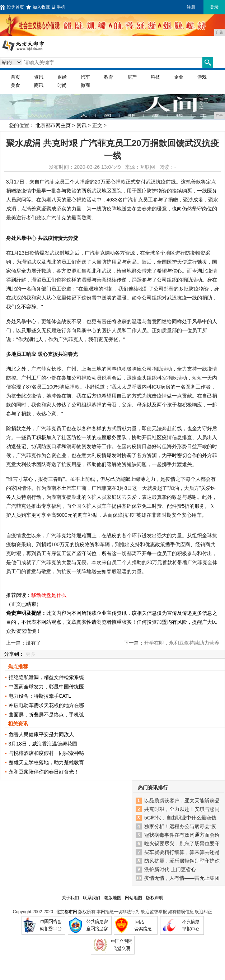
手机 (59, 7)
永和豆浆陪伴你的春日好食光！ (44, 772)
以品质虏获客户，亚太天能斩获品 (182, 800)
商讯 (39, 85)
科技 (155, 77)
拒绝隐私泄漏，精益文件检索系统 (46, 677)
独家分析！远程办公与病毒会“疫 (180, 826)
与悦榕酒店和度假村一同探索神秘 (46, 753)
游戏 (202, 77)
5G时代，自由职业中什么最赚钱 (180, 818)
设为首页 (12, 7)
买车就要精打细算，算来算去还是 (182, 852)
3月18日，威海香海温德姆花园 (43, 744)
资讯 (39, 77)
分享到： (14, 654)
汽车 (85, 77)
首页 (15, 77)
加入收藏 (38, 7)
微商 (85, 85)
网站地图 (133, 898)
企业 (179, 77)
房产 (132, 77)
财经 (62, 77)
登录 (214, 7)
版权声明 (155, 898)
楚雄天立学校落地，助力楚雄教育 (46, 762)
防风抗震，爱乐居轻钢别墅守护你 (182, 861)
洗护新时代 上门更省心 (170, 869)
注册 (191, 7)
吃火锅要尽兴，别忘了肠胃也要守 (182, 844)
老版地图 (113, 898)
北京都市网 (66, 912)
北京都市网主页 (53, 125)
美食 (15, 85)
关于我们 (70, 898)
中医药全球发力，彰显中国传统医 (46, 687)
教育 (109, 77)
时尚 (62, 85)
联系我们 (92, 898)
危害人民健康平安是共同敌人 (41, 734)
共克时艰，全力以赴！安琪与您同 (182, 809)
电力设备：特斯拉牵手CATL (40, 696)
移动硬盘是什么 (49, 595)
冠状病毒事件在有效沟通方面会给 (182, 835)
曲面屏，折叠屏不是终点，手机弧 (46, 715)
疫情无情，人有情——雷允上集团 (182, 878)
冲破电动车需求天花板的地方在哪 (46, 705)
